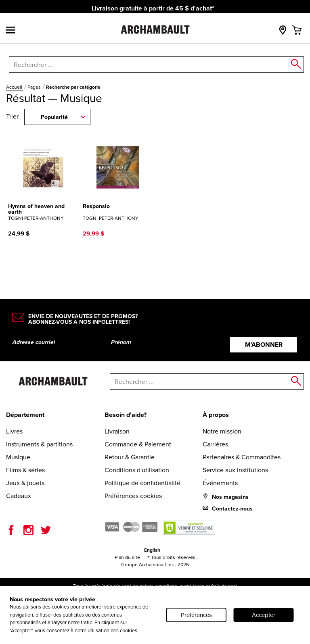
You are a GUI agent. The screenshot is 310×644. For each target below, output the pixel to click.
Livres (14, 431)
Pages (35, 87)
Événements (220, 483)
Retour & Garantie (130, 457)
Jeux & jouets (25, 483)
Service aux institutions (235, 470)
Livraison (117, 431)
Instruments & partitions (39, 444)
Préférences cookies (133, 496)
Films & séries (25, 470)
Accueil (15, 87)
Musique (18, 457)
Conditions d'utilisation (137, 470)
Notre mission (222, 431)
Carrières (215, 444)
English (152, 550)
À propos (216, 415)
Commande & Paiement (138, 444)
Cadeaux (19, 496)
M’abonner (264, 345)
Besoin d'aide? (126, 415)
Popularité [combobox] (54, 117)
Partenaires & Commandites (242, 457)
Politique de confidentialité (142, 483)
